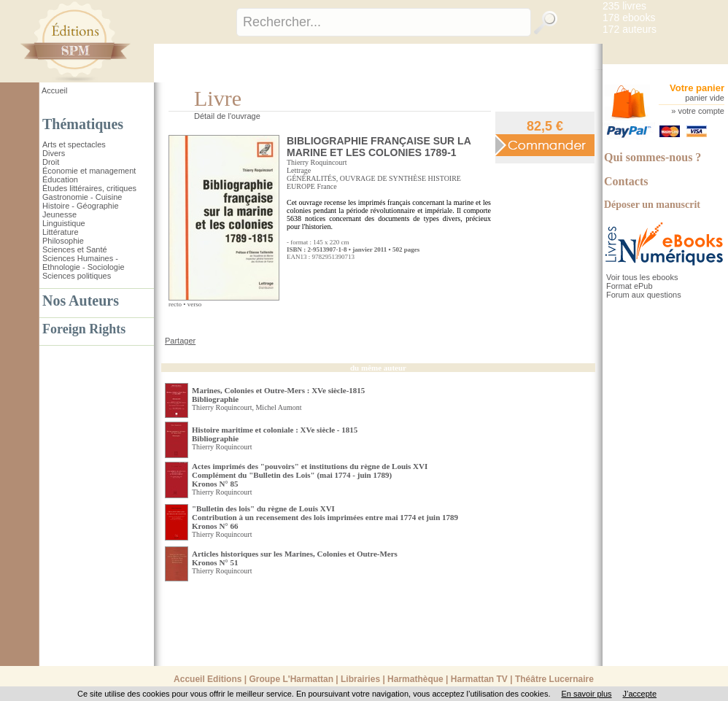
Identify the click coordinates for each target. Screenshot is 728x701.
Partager (180, 341)
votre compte (701, 111)
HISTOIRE (445, 178)
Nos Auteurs (81, 301)
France (326, 186)
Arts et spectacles (74, 144)
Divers (54, 153)
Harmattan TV (479, 679)
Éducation (60, 179)
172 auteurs (630, 29)
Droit (51, 162)
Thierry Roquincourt (317, 162)
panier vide (705, 98)
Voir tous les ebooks (642, 277)
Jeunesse (59, 214)
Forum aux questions (644, 295)
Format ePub (630, 286)
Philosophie (63, 241)
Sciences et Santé (75, 249)
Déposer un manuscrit (652, 205)
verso (195, 304)
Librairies (360, 679)
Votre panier (697, 88)
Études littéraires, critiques (89, 188)
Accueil (54, 90)
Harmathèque (415, 679)
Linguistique (64, 223)
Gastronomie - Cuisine (82, 197)
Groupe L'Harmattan (291, 679)
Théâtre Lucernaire (554, 679)
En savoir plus (586, 694)
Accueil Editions (208, 679)
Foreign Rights (84, 329)
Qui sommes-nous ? (653, 157)
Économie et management (89, 171)
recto (175, 304)
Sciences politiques (77, 276)
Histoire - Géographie (81, 206)
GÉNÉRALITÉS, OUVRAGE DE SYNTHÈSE (356, 178)
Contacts (626, 181)
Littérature (61, 232)
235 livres (624, 6)
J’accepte (640, 694)
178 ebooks (629, 18)
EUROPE (301, 186)
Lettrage (299, 170)
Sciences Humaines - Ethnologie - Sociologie (84, 263)
